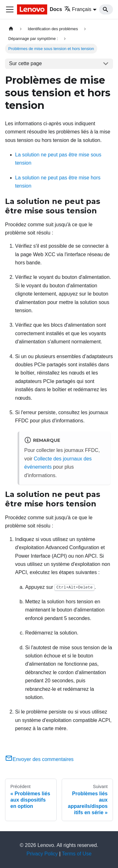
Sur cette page (25, 63)
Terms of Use (77, 854)
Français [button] (78, 9)
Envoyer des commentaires (39, 759)
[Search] (106, 9)
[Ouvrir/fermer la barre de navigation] (10, 9)
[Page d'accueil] (11, 29)
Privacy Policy (42, 854)
